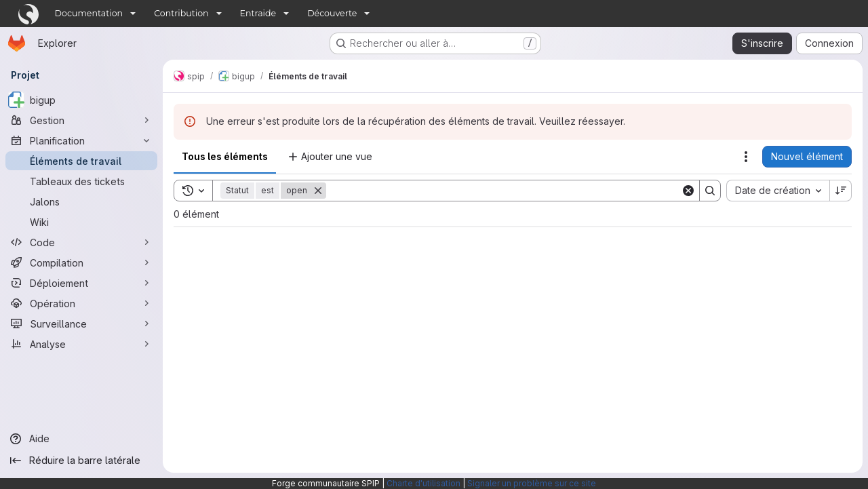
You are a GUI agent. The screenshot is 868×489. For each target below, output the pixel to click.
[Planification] (81, 140)
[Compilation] (81, 262)
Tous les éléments (225, 156)
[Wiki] (81, 222)
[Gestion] (81, 120)
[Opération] (81, 303)
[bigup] (81, 100)
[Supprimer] (318, 191)
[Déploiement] (81, 283)
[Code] (81, 242)
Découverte (332, 13)
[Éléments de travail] (81, 161)
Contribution (181, 13)
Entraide (258, 13)
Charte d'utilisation (423, 483)
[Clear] (688, 191)
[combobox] (778, 191)
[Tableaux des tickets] (81, 181)
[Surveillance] (81, 324)
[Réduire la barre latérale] (81, 461)
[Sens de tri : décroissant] (841, 191)
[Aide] (81, 439)
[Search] (504, 191)
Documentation (89, 13)
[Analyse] (81, 344)
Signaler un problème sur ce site (532, 483)
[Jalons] (81, 201)
